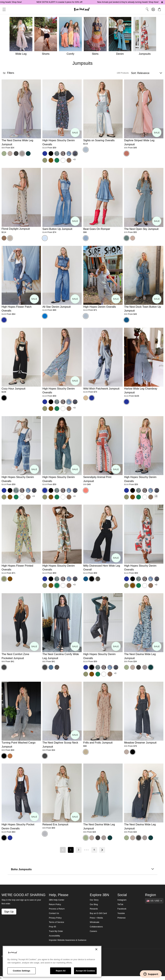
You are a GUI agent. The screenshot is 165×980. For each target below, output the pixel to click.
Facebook (122, 909)
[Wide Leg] (21, 37)
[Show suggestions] (154, 901)
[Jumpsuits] (146, 37)
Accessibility (55, 936)
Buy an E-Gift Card (98, 913)
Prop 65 (53, 927)
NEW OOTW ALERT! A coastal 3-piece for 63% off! (71, 2)
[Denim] (121, 37)
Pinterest (121, 918)
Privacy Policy (55, 918)
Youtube (121, 913)
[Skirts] (96, 37)
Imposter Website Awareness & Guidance (68, 940)
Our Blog (94, 904)
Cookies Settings (22, 971)
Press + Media (96, 918)
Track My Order (56, 931)
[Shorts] (47, 37)
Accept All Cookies (85, 971)
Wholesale (95, 922)
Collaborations (96, 927)
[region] (52, 962)
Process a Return (57, 909)
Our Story (94, 900)
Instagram (122, 900)
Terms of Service (57, 922)
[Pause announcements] (162, 2)
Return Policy (55, 904)
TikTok (120, 904)
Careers (93, 931)
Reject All (61, 971)
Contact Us (54, 913)
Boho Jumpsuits (82, 869)
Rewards (94, 909)
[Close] (96, 949)
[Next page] (102, 850)
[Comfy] (71, 37)
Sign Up (9, 912)
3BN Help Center (57, 900)
